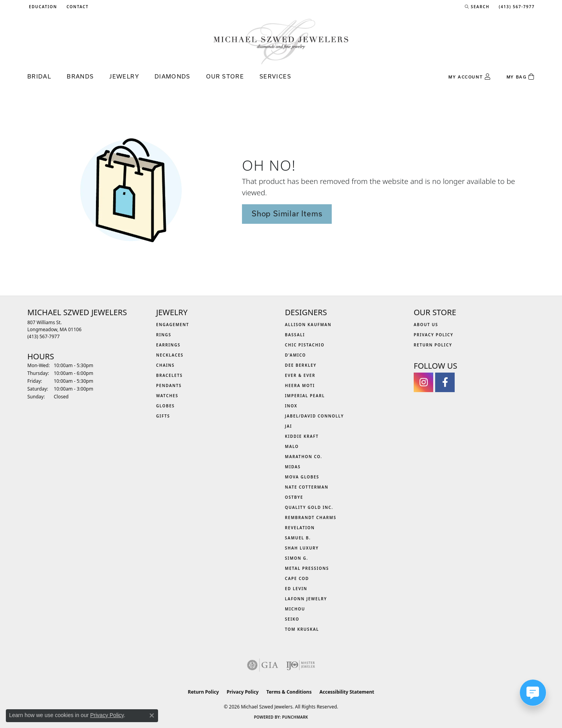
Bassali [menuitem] (295, 335)
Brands (80, 76)
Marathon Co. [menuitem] (304, 457)
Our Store (225, 76)
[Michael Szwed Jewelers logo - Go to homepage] (281, 41)
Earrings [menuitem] (168, 345)
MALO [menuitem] (292, 446)
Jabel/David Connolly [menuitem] (314, 416)
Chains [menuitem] (165, 365)
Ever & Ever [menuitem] (300, 375)
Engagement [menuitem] (173, 325)
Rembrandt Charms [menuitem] (311, 517)
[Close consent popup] (152, 716)
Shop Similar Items (287, 214)
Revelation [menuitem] (300, 528)
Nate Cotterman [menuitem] (307, 487)
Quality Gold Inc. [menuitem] (309, 507)
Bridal (39, 76)
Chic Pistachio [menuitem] (305, 345)
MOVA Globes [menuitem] (302, 477)
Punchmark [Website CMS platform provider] (295, 717)
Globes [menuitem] (165, 406)
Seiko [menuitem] (292, 619)
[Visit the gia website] (263, 665)
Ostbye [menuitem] (294, 497)
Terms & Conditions (289, 692)
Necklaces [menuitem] (170, 355)
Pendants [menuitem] (169, 385)
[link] (77, 7)
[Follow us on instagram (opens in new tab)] (423, 382)
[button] (42, 7)
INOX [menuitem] (291, 406)
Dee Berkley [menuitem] (301, 365)
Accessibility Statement (347, 692)
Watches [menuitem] (167, 396)
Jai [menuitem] (288, 426)
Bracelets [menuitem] (169, 375)
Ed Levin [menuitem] (296, 589)
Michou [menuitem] (295, 609)
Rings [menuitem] (164, 335)
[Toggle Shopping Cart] (521, 77)
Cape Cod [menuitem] (297, 578)
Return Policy (433, 345)
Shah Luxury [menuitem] (302, 548)
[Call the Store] (44, 336)
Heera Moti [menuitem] (300, 385)
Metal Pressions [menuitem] (307, 568)
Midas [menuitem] (293, 467)
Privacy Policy (434, 335)
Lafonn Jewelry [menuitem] (306, 599)
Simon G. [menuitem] (297, 558)
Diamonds (173, 76)
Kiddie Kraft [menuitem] (302, 436)
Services (275, 76)
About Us (426, 325)
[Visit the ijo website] (301, 665)
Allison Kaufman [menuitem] (308, 325)
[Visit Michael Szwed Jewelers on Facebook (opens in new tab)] (445, 382)
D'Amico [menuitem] (295, 355)
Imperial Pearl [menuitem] (305, 396)
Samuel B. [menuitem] (298, 538)
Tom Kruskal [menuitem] (302, 629)
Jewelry (124, 76)
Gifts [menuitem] (163, 416)
